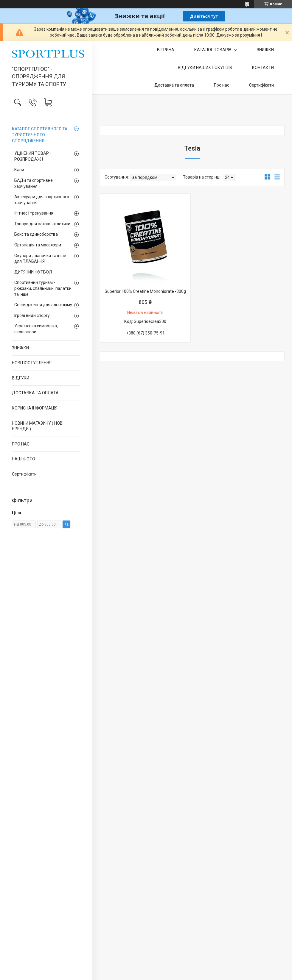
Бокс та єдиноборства (36, 234)
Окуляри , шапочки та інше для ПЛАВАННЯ (40, 259)
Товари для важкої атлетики (42, 224)
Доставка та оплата (174, 85)
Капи (19, 170)
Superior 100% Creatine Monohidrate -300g (145, 291)
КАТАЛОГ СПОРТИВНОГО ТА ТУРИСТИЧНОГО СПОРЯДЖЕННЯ (40, 135)
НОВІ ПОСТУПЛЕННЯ (32, 363)
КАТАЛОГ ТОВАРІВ (213, 50)
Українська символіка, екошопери (36, 329)
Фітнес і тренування (34, 213)
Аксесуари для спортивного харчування (42, 200)
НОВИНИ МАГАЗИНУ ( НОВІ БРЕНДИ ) (38, 426)
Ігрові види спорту (32, 315)
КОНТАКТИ (263, 68)
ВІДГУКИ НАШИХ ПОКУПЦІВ (205, 68)
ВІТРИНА (166, 50)
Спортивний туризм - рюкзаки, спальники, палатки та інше (43, 288)
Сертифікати (24, 474)
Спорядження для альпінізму (43, 305)
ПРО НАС (21, 444)
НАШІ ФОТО (24, 459)
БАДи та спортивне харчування (34, 183)
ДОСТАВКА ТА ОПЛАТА (35, 393)
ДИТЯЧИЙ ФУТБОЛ (33, 272)
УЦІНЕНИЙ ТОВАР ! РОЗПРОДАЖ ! (32, 156)
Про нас (222, 85)
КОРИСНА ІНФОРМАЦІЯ (35, 408)
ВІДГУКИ (21, 378)
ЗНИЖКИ (20, 348)
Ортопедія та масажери (38, 245)
